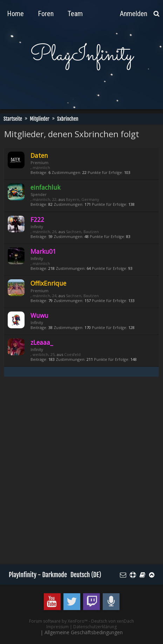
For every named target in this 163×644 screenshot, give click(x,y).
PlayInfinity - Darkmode (38, 575)
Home (15, 14)
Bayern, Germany (83, 199)
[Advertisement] (81, 475)
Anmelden (134, 14)
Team (75, 14)
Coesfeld (72, 354)
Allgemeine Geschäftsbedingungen (84, 632)
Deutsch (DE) (86, 575)
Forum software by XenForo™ (59, 621)
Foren (46, 14)
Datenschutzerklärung (95, 627)
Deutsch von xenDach (113, 621)
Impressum (57, 627)
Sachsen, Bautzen (82, 232)
